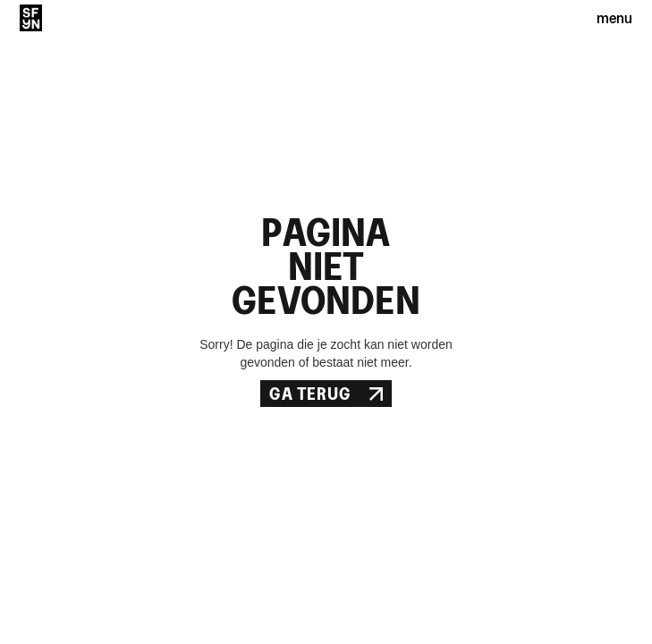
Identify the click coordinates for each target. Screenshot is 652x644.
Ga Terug (326, 394)
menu (614, 17)
